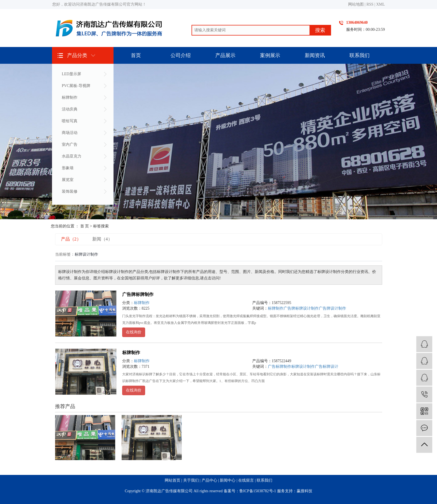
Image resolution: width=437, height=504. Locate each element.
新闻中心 (228, 480)
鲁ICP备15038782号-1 (258, 491)
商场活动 (70, 133)
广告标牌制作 (280, 367)
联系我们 (360, 55)
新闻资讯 (315, 55)
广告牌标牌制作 (138, 294)
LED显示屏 (71, 74)
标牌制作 (70, 97)
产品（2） (71, 239)
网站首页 (173, 480)
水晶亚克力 (72, 156)
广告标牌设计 (327, 367)
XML (380, 4)
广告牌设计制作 (332, 308)
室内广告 (70, 144)
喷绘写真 (70, 121)
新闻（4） (102, 239)
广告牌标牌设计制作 (301, 308)
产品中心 (209, 480)
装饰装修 (70, 191)
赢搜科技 (304, 491)
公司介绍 (181, 55)
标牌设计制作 (303, 367)
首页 (136, 55)
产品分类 (77, 55)
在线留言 (246, 480)
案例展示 (270, 55)
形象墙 (68, 168)
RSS (370, 4)
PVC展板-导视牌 (76, 86)
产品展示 (225, 55)
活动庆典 (70, 109)
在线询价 (134, 332)
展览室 (68, 180)
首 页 (85, 226)
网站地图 (356, 4)
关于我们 (191, 480)
